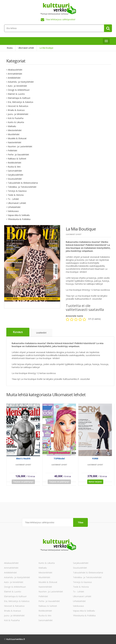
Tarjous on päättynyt (23, 484)
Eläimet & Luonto (16, 94)
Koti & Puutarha (16, 118)
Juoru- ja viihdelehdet (18, 114)
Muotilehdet (14, 134)
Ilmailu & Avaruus (16, 110)
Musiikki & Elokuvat (17, 138)
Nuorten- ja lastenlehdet (20, 146)
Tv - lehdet (13, 199)
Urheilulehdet (14, 207)
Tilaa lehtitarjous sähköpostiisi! (60, 19)
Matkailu (12, 126)
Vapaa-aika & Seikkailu (19, 215)
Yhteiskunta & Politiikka (19, 219)
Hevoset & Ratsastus (18, 106)
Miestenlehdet (15, 130)
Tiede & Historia (16, 195)
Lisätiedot (41, 333)
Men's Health (23, 461)
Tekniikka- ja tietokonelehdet (22, 187)
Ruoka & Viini (14, 167)
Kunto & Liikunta (16, 122)
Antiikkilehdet (14, 78)
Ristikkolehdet (15, 163)
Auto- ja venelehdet (17, 86)
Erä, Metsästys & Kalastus (21, 102)
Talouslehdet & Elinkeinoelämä (23, 183)
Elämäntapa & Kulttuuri (19, 98)
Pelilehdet (13, 150)
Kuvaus (18, 332)
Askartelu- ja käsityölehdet (21, 82)
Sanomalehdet (15, 171)
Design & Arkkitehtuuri (19, 90)
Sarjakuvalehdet (16, 175)
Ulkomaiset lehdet (17, 203)
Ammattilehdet (15, 74)
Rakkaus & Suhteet (17, 159)
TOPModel (59, 461)
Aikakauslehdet (15, 70)
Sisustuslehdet (15, 179)
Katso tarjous (95, 484)
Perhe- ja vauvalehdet (18, 155)
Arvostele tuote (74, 316)
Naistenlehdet (15, 142)
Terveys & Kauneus (17, 191)
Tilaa (80, 522)
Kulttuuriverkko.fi (16, 639)
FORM (95, 461)
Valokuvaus (13, 211)
